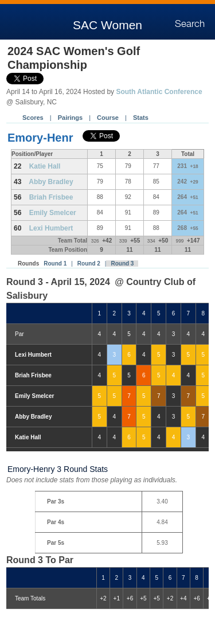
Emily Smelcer (53, 213)
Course (108, 118)
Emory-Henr (40, 138)
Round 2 (89, 264)
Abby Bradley (51, 182)
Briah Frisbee (51, 197)
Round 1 (55, 264)
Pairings (70, 118)
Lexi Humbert (51, 228)
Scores (33, 118)
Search (190, 24)
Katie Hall (45, 166)
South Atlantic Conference (159, 92)
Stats (141, 118)
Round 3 (122, 264)
